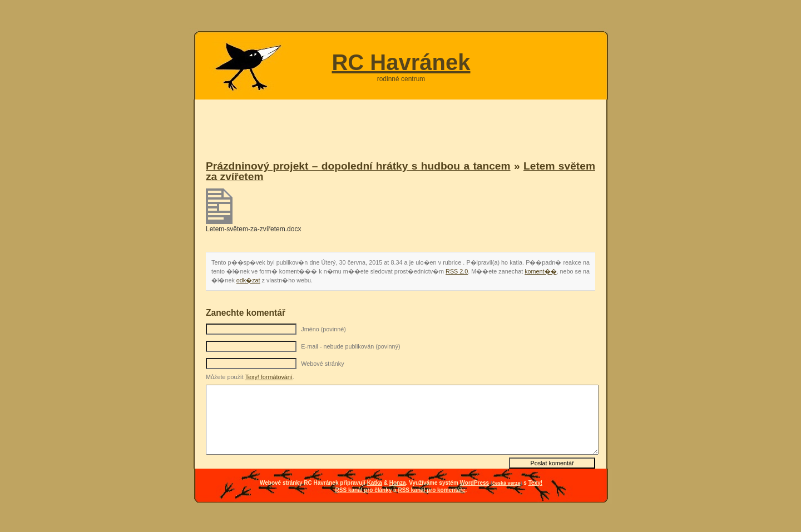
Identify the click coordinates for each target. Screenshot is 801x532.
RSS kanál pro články (364, 490)
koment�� (540, 271)
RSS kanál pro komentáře (431, 490)
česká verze (506, 483)
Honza (398, 483)
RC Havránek (401, 62)
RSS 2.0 (457, 271)
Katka (375, 483)
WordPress (475, 483)
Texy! (535, 483)
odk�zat (248, 280)
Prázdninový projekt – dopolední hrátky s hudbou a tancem (358, 166)
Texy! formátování (269, 377)
